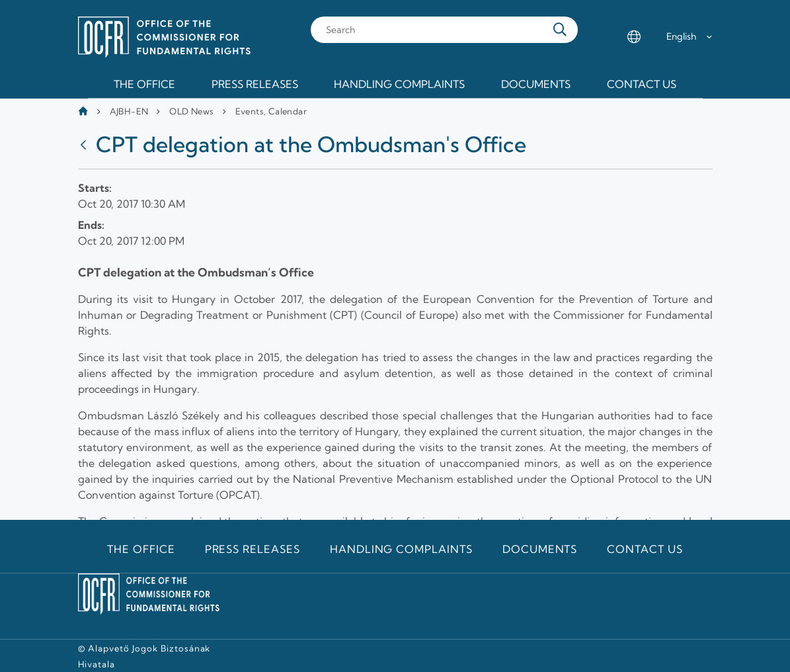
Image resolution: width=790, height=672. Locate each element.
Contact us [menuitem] (642, 84)
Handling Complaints (401, 549)
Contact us (645, 549)
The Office (141, 549)
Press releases (253, 549)
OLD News (191, 111)
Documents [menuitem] (536, 84)
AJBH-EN (129, 111)
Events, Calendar (271, 111)
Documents (540, 549)
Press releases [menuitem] (255, 84)
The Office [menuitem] (144, 84)
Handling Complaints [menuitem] (399, 84)
